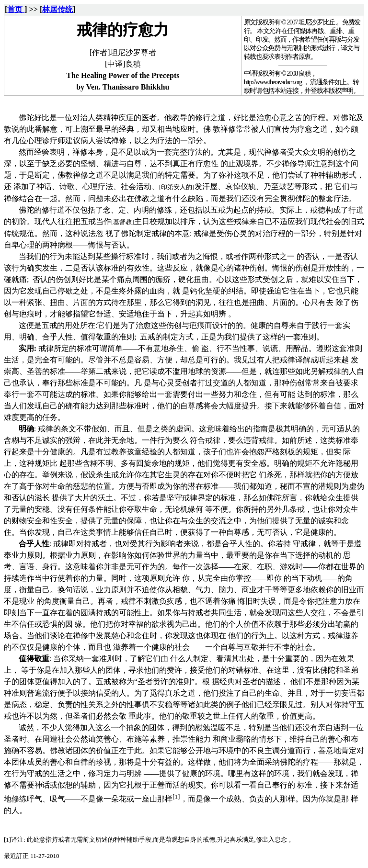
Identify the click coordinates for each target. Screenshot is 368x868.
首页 (16, 9)
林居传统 (57, 9)
